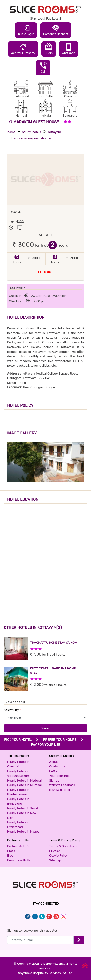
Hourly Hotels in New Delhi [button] (22, 815)
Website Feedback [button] (62, 785)
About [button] (54, 762)
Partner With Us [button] (18, 846)
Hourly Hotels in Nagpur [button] (24, 832)
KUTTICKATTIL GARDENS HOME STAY (53, 671)
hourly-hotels (31, 132)
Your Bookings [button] (59, 776)
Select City (12, 710)
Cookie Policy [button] (58, 855)
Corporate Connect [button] (56, 30)
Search (46, 728)
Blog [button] (10, 855)
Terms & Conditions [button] (63, 846)
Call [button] (43, 67)
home (11, 132)
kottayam (54, 132)
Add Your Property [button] (23, 49)
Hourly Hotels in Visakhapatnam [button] (18, 774)
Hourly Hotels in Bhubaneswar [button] (18, 792)
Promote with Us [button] (19, 860)
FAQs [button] (53, 771)
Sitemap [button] (55, 860)
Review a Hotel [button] (60, 790)
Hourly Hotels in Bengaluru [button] (18, 801)
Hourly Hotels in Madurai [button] (24, 780)
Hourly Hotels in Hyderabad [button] (18, 825)
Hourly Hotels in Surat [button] (23, 808)
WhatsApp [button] (69, 49)
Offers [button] (49, 49)
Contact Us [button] (57, 766)
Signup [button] (54, 780)
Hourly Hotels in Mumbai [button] (24, 785)
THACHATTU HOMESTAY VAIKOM (53, 643)
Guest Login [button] (26, 30)
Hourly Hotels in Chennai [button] (18, 764)
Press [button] (11, 851)
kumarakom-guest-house (32, 138)
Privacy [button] (54, 851)
